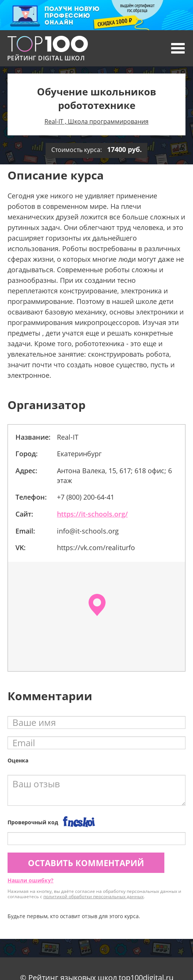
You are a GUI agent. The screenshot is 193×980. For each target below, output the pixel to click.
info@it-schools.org (88, 531)
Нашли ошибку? (31, 880)
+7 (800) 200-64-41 (86, 497)
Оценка (18, 760)
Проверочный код (33, 822)
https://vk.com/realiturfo (96, 548)
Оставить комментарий (86, 863)
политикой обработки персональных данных (93, 896)
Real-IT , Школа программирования (96, 121)
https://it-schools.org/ (92, 514)
